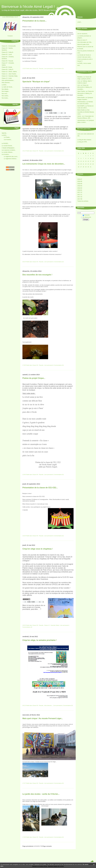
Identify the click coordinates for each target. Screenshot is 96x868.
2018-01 (80, 190)
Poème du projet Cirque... (34, 378)
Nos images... (6, 91)
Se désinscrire (86, 217)
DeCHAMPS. (81, 106)
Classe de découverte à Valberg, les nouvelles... (85, 87)
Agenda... (4, 133)
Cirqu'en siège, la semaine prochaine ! (40, 640)
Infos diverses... (6, 83)
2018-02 (80, 188)
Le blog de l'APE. (82, 142)
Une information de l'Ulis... (85, 42)
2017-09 (80, 199)
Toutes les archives (83, 201)
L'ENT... (80, 22)
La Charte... (7, 137)
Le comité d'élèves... (8, 152)
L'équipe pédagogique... (9, 148)
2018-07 (80, 179)
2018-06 (80, 181)
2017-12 (80, 192)
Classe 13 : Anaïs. (7, 78)
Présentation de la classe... (34, 21)
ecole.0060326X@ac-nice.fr (10, 17)
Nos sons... (5, 94)
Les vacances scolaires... (9, 150)
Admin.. (80, 116)
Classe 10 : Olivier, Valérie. (9, 72)
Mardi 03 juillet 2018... (84, 44)
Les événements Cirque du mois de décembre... (44, 164)
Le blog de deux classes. (84, 140)
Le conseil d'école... (7, 146)
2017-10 (80, 197)
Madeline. (80, 77)
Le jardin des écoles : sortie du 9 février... (41, 794)
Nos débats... (6, 89)
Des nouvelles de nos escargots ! (37, 275)
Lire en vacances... (83, 34)
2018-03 (80, 186)
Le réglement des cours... (11, 157)
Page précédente (28, 846)
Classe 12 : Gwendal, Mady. (10, 76)
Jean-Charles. (81, 91)
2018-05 (80, 184)
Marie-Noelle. (81, 98)
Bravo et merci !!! (82, 40)
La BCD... (4, 85)
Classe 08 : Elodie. (7, 67)
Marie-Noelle (81, 110)
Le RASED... (5, 143)
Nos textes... (5, 98)
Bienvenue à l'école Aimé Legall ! (28, 7)
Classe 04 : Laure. (7, 54)
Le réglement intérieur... (11, 159)
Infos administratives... (8, 80)
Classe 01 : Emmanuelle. (9, 46)
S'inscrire (86, 215)
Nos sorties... (5, 96)
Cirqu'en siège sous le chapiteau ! (38, 549)
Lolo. (79, 81)
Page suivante (47, 846)
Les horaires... (8, 140)
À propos (10, 36)
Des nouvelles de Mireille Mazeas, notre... (86, 112)
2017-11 (80, 195)
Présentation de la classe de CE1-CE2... (40, 488)
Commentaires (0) (59, 69)
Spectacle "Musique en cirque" (36, 82)
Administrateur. (82, 102)
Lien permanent (49, 69)
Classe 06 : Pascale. (8, 61)
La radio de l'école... (7, 87)
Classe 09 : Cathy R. (8, 69)
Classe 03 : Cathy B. (8, 52)
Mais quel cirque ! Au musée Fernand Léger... (43, 718)
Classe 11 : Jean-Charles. (9, 74)
